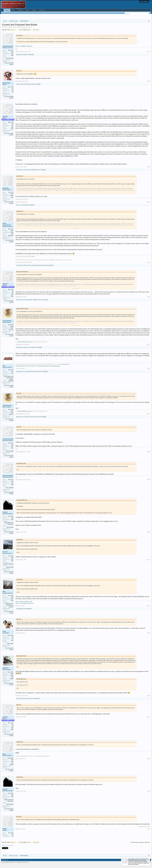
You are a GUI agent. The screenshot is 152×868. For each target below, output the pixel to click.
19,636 (12, 674)
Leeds (12, 129)
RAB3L (5, 829)
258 (27, 30)
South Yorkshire (10, 527)
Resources (20, 10)
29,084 (12, 326)
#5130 (149, 452)
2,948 (12, 558)
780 (12, 124)
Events (27, 10)
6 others (36, 347)
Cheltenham (11, 236)
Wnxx (12, 197)
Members (34, 10)
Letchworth (11, 607)
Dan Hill (28, 55)
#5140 (149, 829)
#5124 (149, 202)
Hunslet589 (25, 609)
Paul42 (31, 417)
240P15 (26, 84)
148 (12, 637)
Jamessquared (7, 321)
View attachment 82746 (22, 685)
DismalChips (6, 83)
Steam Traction (12, 27)
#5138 (149, 759)
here (33, 257)
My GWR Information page (42, 366)
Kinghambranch (20, 55)
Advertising (42, 10)
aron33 (23, 27)
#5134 (149, 606)
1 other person (46, 265)
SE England (11, 381)
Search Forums (6, 13)
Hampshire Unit (27, 170)
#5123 (149, 167)
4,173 (12, 372)
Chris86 (22, 205)
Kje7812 (18, 205)
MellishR (34, 170)
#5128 (149, 368)
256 (22, 30)
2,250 (12, 52)
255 (20, 30)
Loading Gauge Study (55, 366)
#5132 (149, 532)
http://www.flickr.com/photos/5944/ (24, 602)
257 (25, 30)
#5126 (149, 297)
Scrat (4, 631)
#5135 (149, 633)
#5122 (149, 81)
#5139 (149, 791)
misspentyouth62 (8, 46)
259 (29, 30)
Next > (37, 30)
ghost (4, 754)
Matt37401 (6, 188)
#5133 (149, 560)
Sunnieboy (27, 417)
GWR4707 (6, 668)
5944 (4, 592)
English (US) (5, 860)
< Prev (12, 30)
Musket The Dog (27, 265)
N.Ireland (11, 765)
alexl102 (17, 167)
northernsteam (20, 170)
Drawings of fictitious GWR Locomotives (25, 366)
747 (12, 89)
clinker (30, 347)
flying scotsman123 (7, 224)
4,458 (12, 760)
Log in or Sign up (144, 1)
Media (13, 10)
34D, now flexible (10, 58)
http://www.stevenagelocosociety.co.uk (25, 603)
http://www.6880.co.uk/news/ (24, 46)
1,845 (12, 518)
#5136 (149, 696)
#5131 (149, 480)
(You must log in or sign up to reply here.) (140, 842)
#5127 (149, 344)
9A (13, 92)
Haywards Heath (10, 567)
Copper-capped (20, 84)
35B (34, 300)
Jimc (4, 366)
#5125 (149, 262)
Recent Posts (15, 13)
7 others (40, 170)
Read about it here (65, 364)
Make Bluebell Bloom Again (25, 342)
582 (12, 835)
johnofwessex (33, 84)
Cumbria (11, 679)
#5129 (149, 414)
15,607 (12, 194)
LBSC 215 (11, 330)
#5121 (149, 52)
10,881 (12, 231)
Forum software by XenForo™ (15, 862)
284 (34, 30)
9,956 (12, 597)
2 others (34, 698)
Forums (7, 10)
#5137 (149, 717)
